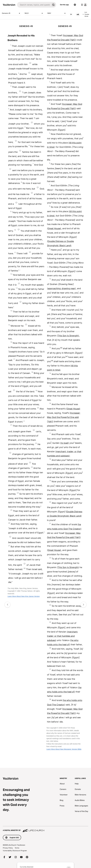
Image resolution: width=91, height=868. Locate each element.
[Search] (34, 5)
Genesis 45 (11, 13)
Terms (17, 848)
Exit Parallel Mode (86, 14)
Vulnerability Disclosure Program (15, 851)
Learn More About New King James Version (24, 596)
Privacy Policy (8, 848)
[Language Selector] (75, 5)
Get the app (64, 5)
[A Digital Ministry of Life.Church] (45, 829)
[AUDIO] (71, 14)
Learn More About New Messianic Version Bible (64, 749)
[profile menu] (84, 5)
